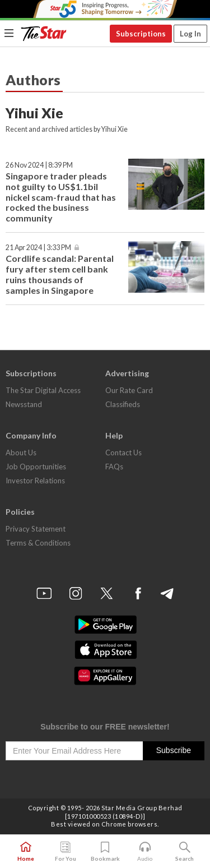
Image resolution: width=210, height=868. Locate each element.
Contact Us (123, 453)
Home (26, 852)
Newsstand (24, 404)
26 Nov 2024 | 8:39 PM (39, 165)
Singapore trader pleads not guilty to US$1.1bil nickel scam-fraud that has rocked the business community (61, 197)
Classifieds (123, 404)
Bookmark (105, 852)
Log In (190, 34)
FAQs (114, 467)
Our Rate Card (129, 390)
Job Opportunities (36, 467)
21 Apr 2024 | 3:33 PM (38, 248)
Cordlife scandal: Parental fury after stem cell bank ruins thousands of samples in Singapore (60, 274)
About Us (21, 453)
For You (66, 852)
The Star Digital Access (43, 390)
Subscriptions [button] (141, 34)
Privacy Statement (36, 529)
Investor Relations (35, 481)
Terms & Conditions (38, 543)
